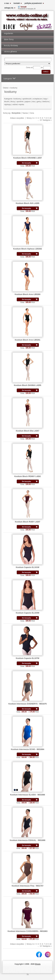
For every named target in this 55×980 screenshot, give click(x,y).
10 (50, 118)
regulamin (9, 33)
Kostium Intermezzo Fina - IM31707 (28, 886)
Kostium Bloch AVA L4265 (27, 203)
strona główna (10, 52)
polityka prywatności (33, 3)
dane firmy (9, 40)
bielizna (46, 101)
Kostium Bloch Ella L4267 (27, 431)
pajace (28, 101)
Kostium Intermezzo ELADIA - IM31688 (27, 795)
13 (41, 120)
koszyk (24, 7)
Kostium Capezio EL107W (27, 658)
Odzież (6, 88)
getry (39, 101)
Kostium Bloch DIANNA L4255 (28, 385)
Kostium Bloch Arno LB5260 (27, 294)
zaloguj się (9, 8)
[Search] (28, 59)
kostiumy (14, 88)
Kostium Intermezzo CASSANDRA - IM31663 (28, 931)
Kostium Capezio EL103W (27, 613)
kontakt (17, 3)
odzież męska (18, 104)
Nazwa (25, 113)
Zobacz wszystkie (17, 118)
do (42, 68)
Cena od (29, 68)
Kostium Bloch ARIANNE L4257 (27, 158)
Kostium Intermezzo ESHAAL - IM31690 (27, 840)
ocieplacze (37, 99)
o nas (7, 3)
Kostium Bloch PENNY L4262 (27, 476)
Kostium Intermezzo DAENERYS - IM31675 (27, 704)
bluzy (13, 101)
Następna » (47, 120)
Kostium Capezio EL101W (27, 567)
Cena (32, 113)
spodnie (20, 101)
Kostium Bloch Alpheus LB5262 (28, 249)
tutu (34, 101)
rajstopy (7, 104)
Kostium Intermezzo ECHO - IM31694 (27, 749)
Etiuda (38, 964)
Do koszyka (26, 163)
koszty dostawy (11, 46)
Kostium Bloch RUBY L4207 (27, 522)
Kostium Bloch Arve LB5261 (27, 340)
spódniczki (27, 99)
